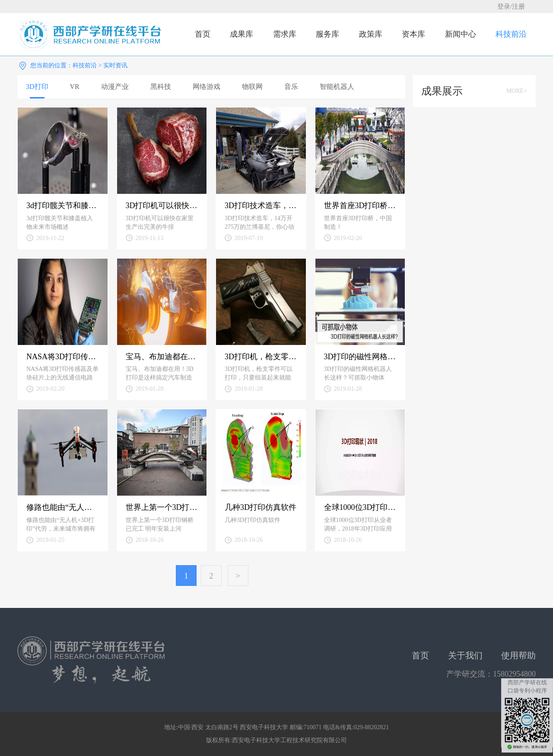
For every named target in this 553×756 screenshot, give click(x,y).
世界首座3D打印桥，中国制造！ (360, 206)
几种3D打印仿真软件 (261, 507)
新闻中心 (461, 34)
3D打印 (37, 87)
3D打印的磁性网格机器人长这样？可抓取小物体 (360, 357)
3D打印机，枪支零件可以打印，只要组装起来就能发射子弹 (261, 357)
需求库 (285, 34)
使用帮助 (518, 655)
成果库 (242, 34)
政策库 (371, 34)
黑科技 (161, 87)
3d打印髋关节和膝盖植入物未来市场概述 (63, 206)
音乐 (291, 87)
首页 (203, 34)
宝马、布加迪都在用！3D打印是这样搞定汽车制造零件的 (162, 357)
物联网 (252, 87)
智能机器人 (337, 87)
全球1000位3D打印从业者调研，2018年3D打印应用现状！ (360, 507)
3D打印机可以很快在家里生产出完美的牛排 (162, 206)
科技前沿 (511, 34)
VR (75, 87)
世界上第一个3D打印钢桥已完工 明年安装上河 (162, 507)
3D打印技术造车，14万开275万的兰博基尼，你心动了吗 (261, 206)
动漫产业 (115, 87)
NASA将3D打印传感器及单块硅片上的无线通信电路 (63, 357)
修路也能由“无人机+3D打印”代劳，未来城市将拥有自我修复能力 (63, 507)
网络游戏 (207, 87)
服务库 (327, 34)
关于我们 (465, 655)
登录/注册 (511, 6)
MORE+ (517, 91)
